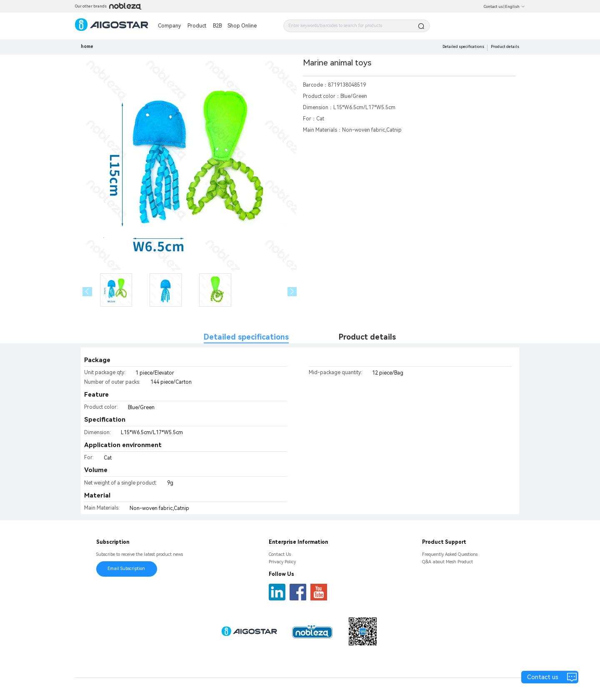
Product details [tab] (367, 337)
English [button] (515, 7)
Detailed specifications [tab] (246, 337)
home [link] (87, 46)
